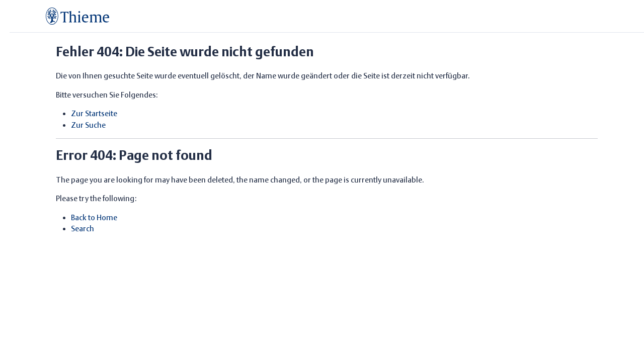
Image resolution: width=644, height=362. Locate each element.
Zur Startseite (94, 114)
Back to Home (94, 218)
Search (83, 229)
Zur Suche (88, 125)
